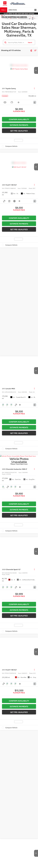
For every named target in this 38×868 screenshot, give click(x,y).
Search (30, 42)
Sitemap (22, 521)
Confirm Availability (19, 119)
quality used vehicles (14, 481)
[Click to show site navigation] (35, 10)
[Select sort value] (35, 50)
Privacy (27, 521)
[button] (36, 70)
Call (4, 10)
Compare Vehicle (11, 146)
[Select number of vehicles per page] (33, 362)
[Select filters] (31, 50)
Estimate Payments (19, 125)
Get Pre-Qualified (19, 131)
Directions (13, 10)
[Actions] (34, 88)
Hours (20, 523)
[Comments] (35, 102)
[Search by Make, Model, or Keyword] (17, 42)
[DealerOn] (6, 519)
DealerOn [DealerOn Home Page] (16, 521)
